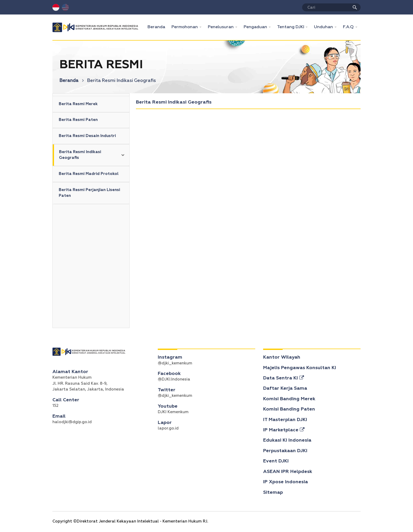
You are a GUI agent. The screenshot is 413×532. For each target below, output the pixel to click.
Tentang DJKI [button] (291, 27)
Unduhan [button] (324, 27)
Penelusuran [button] (221, 27)
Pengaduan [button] (256, 27)
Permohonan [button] (185, 27)
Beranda (158, 26)
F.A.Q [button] (349, 27)
